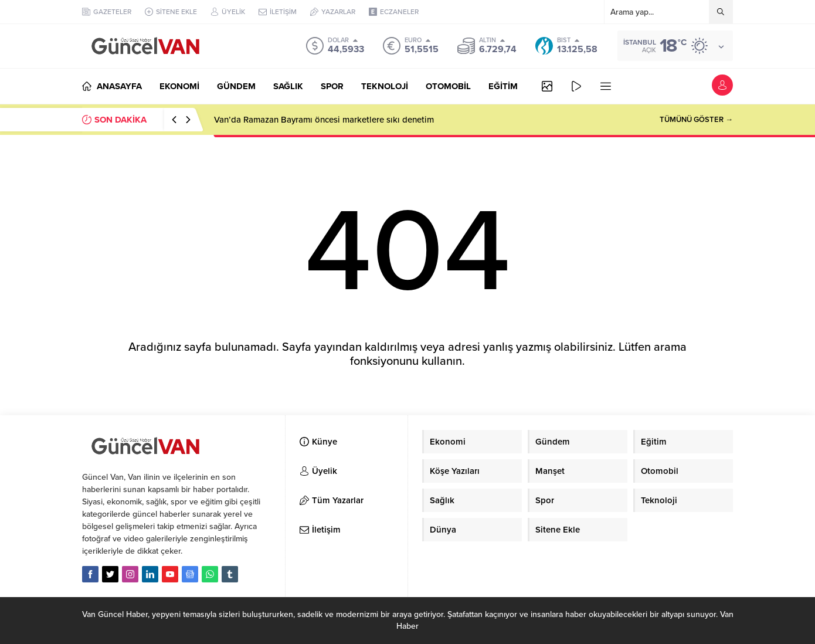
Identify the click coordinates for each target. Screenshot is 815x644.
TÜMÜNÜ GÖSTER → (696, 120)
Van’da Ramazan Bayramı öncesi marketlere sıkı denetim (324, 120)
